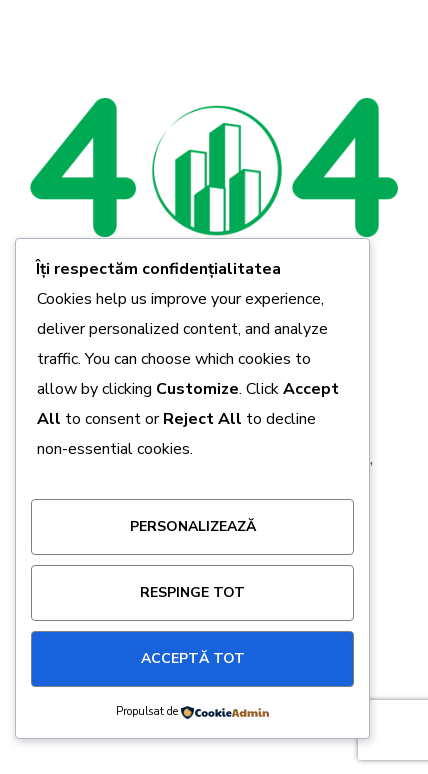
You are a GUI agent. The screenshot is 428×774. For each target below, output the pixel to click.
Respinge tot (192, 592)
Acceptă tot (193, 658)
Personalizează (193, 526)
